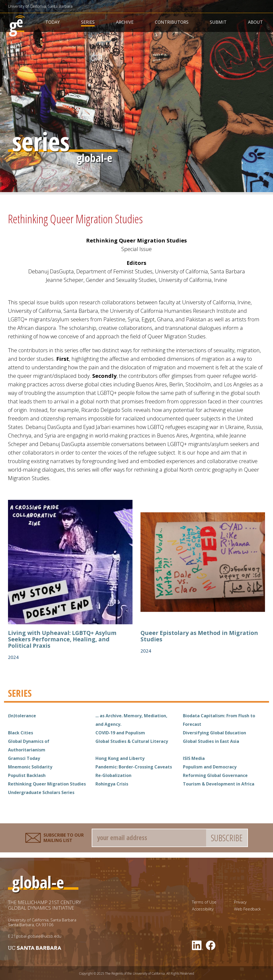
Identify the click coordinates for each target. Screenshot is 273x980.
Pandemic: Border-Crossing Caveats (134, 767)
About (255, 22)
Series (88, 22)
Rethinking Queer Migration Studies (47, 784)
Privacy (240, 902)
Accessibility (203, 909)
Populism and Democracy (210, 767)
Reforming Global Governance (215, 775)
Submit (218, 22)
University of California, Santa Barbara (40, 6)
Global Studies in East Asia (211, 741)
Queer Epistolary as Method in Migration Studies (199, 636)
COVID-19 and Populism (120, 733)
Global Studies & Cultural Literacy (132, 741)
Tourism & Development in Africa (219, 784)
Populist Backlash (27, 775)
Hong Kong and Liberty (120, 758)
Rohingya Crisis (112, 784)
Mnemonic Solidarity (30, 767)
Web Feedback (247, 909)
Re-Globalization (113, 775)
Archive (125, 22)
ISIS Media (194, 758)
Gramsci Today (24, 758)
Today (53, 22)
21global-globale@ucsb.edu (36, 936)
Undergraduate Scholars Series (41, 792)
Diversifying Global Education (214, 733)
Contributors (172, 22)
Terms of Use (204, 902)
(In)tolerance (22, 716)
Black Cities (21, 733)
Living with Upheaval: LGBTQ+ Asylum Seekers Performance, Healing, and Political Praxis (62, 639)
